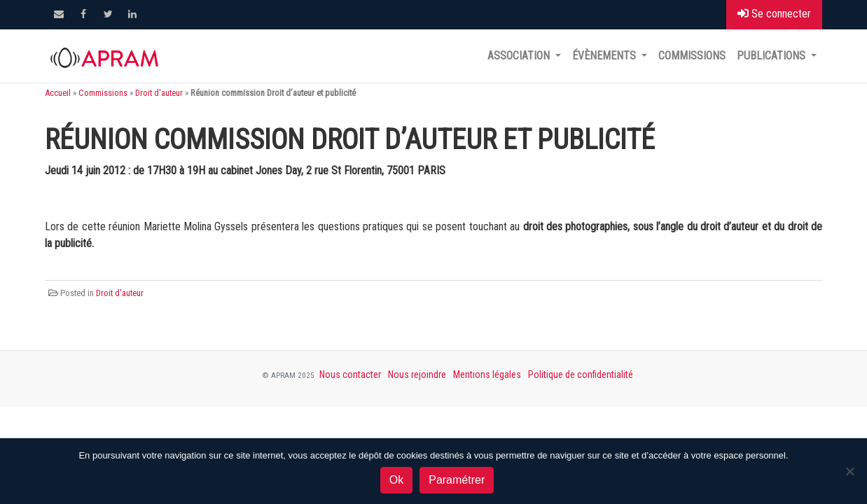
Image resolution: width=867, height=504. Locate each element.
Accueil (58, 93)
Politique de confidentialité (581, 374)
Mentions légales (487, 374)
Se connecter (774, 14)
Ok (396, 480)
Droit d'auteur (159, 93)
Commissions (692, 56)
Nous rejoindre (417, 374)
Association (520, 56)
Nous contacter (350, 374)
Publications (772, 56)
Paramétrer (457, 480)
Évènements (605, 56)
